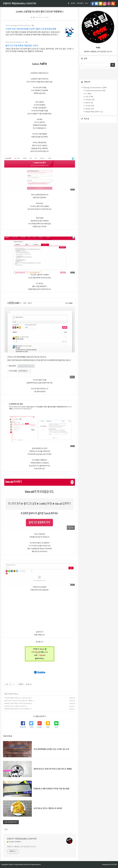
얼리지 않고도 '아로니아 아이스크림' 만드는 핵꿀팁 (18, 701)
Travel (90, 106)
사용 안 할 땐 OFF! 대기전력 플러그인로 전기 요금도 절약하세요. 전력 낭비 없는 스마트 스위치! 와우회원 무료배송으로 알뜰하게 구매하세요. (40, 50)
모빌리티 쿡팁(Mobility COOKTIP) (20, 4)
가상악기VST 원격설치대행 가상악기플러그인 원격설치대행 (31, 29)
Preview (90, 100)
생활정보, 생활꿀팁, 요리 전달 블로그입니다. (22, 847)
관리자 (73, 3)
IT (88, 94)
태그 (87, 3)
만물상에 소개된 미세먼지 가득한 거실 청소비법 (17, 704)
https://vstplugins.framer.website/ (18, 26)
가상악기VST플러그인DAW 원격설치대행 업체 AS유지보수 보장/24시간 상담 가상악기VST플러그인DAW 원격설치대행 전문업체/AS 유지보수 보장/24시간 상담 (33, 34)
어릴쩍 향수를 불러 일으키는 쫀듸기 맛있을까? (17, 709)
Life (34, 17)
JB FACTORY (113, 864)
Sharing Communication (95, 88)
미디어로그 (80, 3)
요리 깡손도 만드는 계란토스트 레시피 (15, 706)
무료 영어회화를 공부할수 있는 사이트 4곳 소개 (17, 698)
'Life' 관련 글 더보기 (11, 822)
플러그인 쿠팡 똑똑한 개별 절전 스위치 (22, 46)
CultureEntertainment (95, 91)
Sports (89, 103)
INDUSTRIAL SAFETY (94, 112)
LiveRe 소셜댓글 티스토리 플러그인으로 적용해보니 (40, 12)
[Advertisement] (40, 611)
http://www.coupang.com (15, 42)
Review (89, 109)
